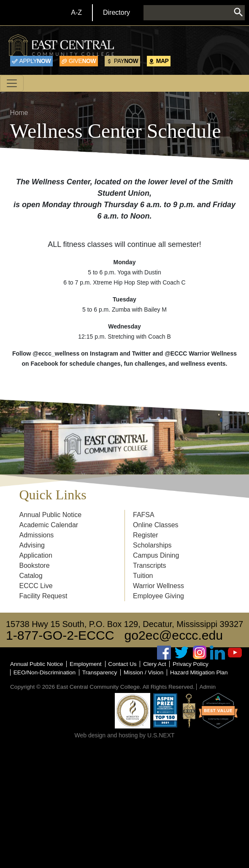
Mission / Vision (143, 672)
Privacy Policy (191, 664)
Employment (86, 664)
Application (36, 555)
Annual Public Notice (51, 515)
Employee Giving (158, 596)
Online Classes (156, 525)
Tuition (143, 576)
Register (146, 535)
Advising (32, 545)
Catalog (31, 576)
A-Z (76, 12)
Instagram (200, 653)
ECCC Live (36, 586)
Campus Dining (156, 555)
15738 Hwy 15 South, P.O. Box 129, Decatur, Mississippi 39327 (124, 624)
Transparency (100, 672)
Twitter (182, 653)
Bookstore (35, 565)
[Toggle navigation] (12, 83)
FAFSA (144, 515)
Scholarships (152, 545)
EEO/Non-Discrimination (45, 672)
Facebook (164, 653)
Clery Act (154, 664)
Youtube (235, 653)
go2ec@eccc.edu (174, 635)
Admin (207, 687)
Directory (116, 12)
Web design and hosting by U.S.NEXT (124, 735)
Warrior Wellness (158, 586)
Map (162, 61)
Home (19, 113)
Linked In (217, 653)
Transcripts (150, 565)
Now (35, 61)
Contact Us (122, 664)
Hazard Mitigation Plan (199, 672)
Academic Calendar (49, 525)
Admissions (37, 535)
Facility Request (43, 596)
